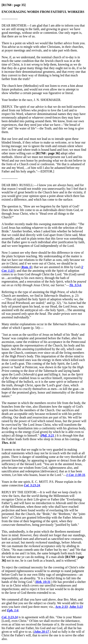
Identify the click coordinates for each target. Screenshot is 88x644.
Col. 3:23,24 (32, 485)
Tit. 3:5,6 (75, 285)
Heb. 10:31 (43, 582)
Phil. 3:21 (48, 435)
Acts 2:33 (61, 607)
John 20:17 (41, 632)
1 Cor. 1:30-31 (76, 475)
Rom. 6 (26, 267)
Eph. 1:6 (13, 610)
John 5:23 (76, 607)
